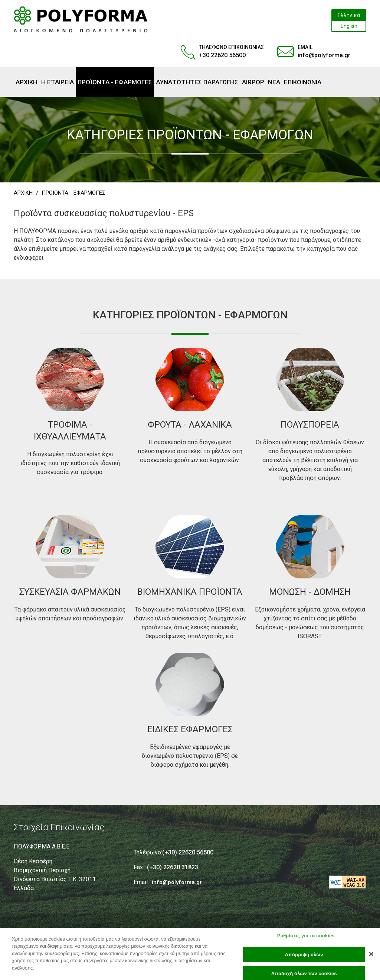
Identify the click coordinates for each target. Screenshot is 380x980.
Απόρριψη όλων (304, 958)
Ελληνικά (349, 15)
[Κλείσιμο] (371, 958)
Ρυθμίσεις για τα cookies (306, 939)
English (349, 26)
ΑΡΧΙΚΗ (23, 193)
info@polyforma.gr (324, 55)
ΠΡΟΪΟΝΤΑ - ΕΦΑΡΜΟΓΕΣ (73, 193)
